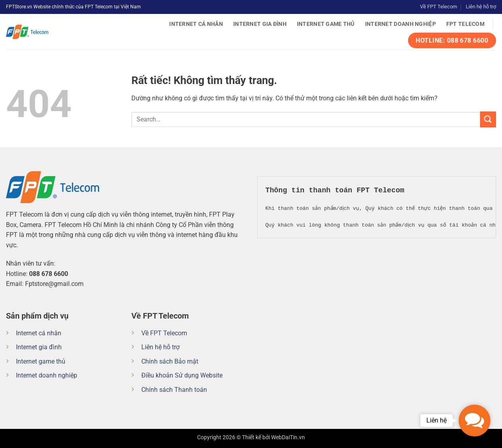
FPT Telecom (465, 24)
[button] (475, 421)
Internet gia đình (260, 24)
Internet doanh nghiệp (400, 24)
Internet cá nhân (196, 24)
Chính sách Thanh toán (174, 390)
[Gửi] (488, 119)
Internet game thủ (326, 24)
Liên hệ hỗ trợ (481, 7)
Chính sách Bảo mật (170, 361)
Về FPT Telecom (439, 7)
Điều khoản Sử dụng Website (182, 375)
